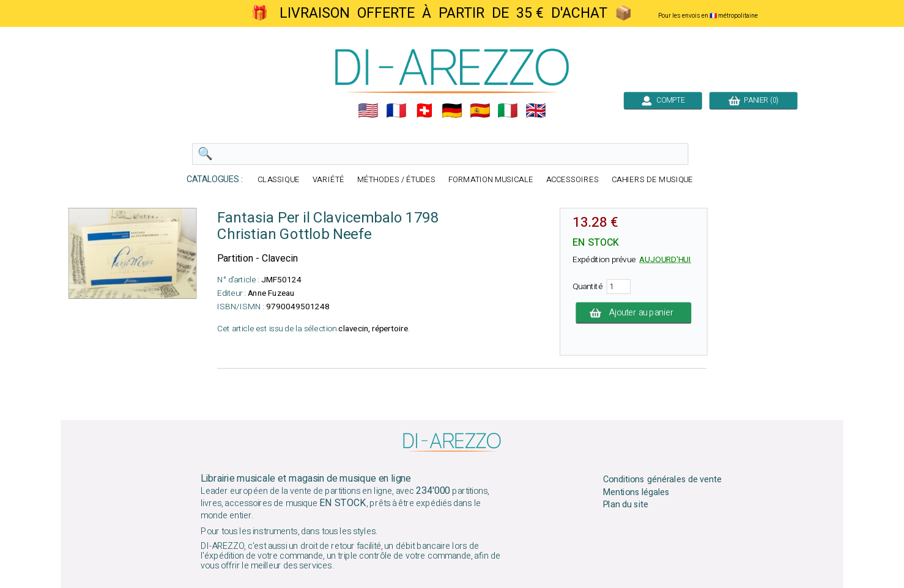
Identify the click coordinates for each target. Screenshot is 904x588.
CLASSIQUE (279, 180)
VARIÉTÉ (328, 180)
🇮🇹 (508, 111)
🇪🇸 (480, 111)
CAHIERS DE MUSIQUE (653, 180)
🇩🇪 (452, 111)
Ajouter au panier (633, 313)
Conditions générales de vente (662, 480)
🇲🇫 (396, 111)
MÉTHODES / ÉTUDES (396, 180)
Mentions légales (637, 492)
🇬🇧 (536, 111)
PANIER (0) (754, 100)
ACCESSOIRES (572, 180)
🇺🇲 (368, 111)
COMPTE (663, 100)
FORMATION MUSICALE (491, 180)
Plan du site (626, 505)
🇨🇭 (424, 111)
